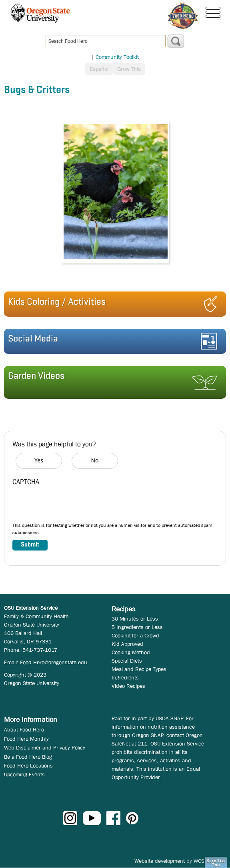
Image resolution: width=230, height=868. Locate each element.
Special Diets (127, 661)
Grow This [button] (129, 69)
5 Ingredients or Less (137, 627)
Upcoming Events (24, 774)
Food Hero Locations (28, 766)
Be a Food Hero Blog (28, 757)
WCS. (200, 861)
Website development (160, 861)
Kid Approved (127, 644)
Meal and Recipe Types (139, 669)
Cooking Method (131, 652)
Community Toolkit (117, 57)
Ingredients (125, 677)
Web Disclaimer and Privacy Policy (45, 747)
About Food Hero (24, 729)
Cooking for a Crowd (135, 635)
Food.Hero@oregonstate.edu (54, 662)
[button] (113, 304)
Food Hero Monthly (26, 739)
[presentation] (73, 506)
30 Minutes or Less (135, 619)
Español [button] (99, 69)
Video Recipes (128, 686)
